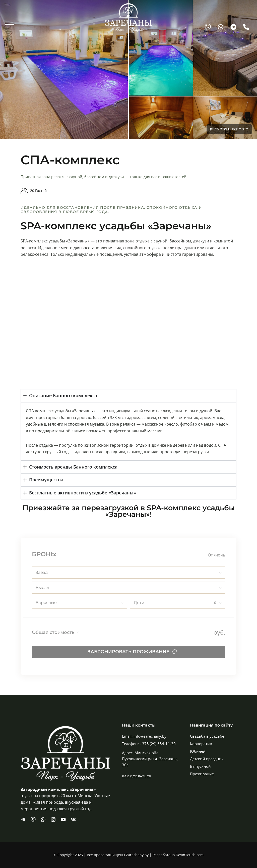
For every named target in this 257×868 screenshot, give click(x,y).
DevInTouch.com (190, 855)
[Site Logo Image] (128, 18)
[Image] (64, 69)
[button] (137, 776)
